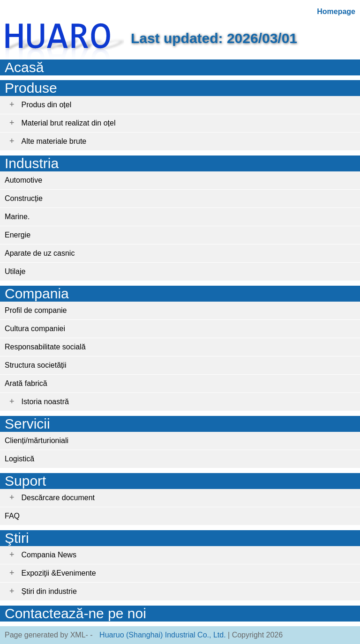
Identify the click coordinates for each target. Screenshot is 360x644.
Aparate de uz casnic (40, 253)
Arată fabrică (26, 383)
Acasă (24, 67)
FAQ (12, 516)
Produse (31, 88)
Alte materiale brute (54, 141)
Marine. (17, 217)
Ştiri (17, 538)
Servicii (27, 424)
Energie (18, 235)
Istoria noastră (45, 402)
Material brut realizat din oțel (69, 123)
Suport (25, 481)
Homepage (336, 11)
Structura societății (36, 365)
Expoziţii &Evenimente (59, 573)
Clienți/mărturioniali (37, 440)
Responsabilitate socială (45, 347)
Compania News (49, 555)
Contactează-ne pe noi (75, 613)
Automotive (23, 180)
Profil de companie (36, 310)
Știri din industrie (49, 591)
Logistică (19, 459)
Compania (37, 293)
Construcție (24, 198)
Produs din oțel (47, 105)
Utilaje (15, 271)
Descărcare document (58, 498)
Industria (32, 163)
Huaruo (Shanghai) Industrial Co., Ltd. (162, 635)
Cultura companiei (35, 329)
